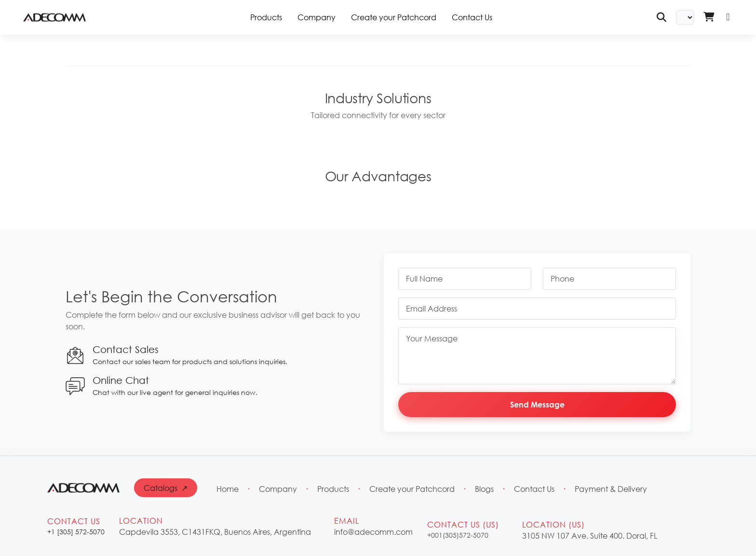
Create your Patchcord (394, 17)
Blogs (484, 489)
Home (228, 489)
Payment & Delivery (611, 489)
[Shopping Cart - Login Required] (709, 17)
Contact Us (472, 17)
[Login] (728, 17)
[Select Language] (685, 17)
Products (333, 489)
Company (317, 17)
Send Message (537, 404)
